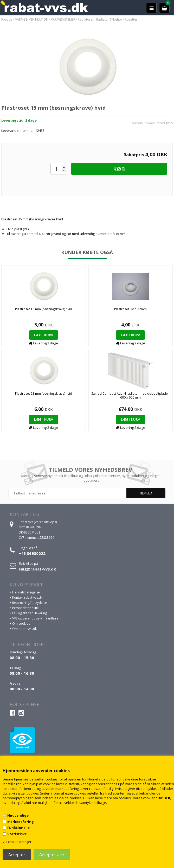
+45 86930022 (32, 553)
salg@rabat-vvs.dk (37, 569)
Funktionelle (18, 828)
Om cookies (21, 624)
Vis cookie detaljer (17, 842)
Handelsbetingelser (27, 592)
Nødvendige (18, 815)
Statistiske (17, 834)
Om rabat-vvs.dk (24, 629)
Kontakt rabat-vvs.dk (27, 597)
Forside (7, 19)
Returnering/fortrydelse (30, 603)
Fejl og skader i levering (30, 613)
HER (167, 798)
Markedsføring (21, 822)
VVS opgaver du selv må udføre (35, 618)
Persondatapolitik (25, 608)
